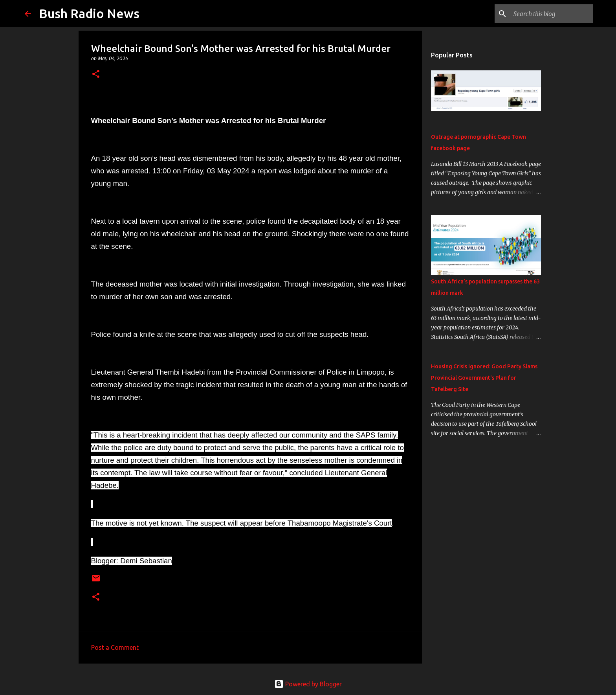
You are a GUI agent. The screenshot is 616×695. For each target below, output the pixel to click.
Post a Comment (115, 647)
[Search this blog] (552, 14)
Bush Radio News (89, 13)
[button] (96, 74)
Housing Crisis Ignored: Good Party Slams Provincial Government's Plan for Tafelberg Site (484, 378)
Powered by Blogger (308, 684)
